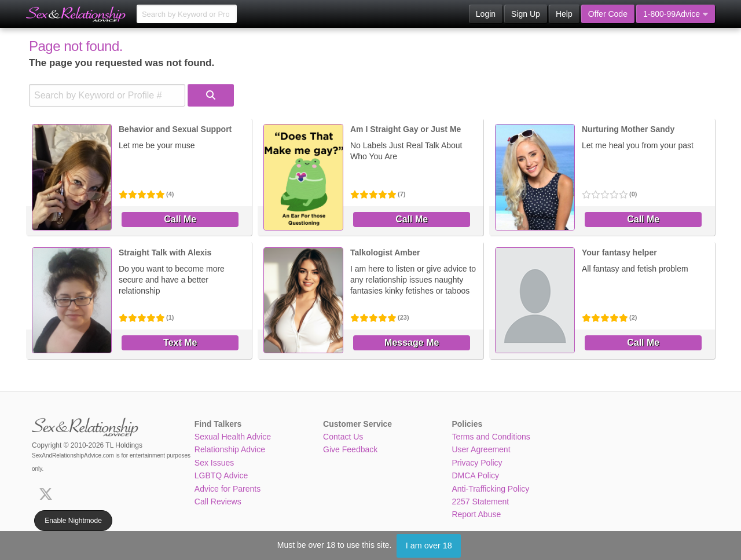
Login (486, 14)
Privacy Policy (477, 463)
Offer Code (608, 14)
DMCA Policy (475, 475)
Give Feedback (350, 449)
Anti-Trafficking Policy (490, 489)
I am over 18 (429, 546)
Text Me (180, 343)
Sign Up (526, 14)
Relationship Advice (230, 449)
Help (564, 14)
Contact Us (343, 437)
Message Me (412, 343)
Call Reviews (218, 502)
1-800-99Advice (676, 14)
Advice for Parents (228, 489)
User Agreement (481, 449)
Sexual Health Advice (233, 437)
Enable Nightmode (73, 521)
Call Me (180, 219)
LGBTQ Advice (221, 475)
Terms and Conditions (491, 437)
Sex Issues (214, 463)
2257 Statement (480, 502)
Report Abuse (476, 514)
